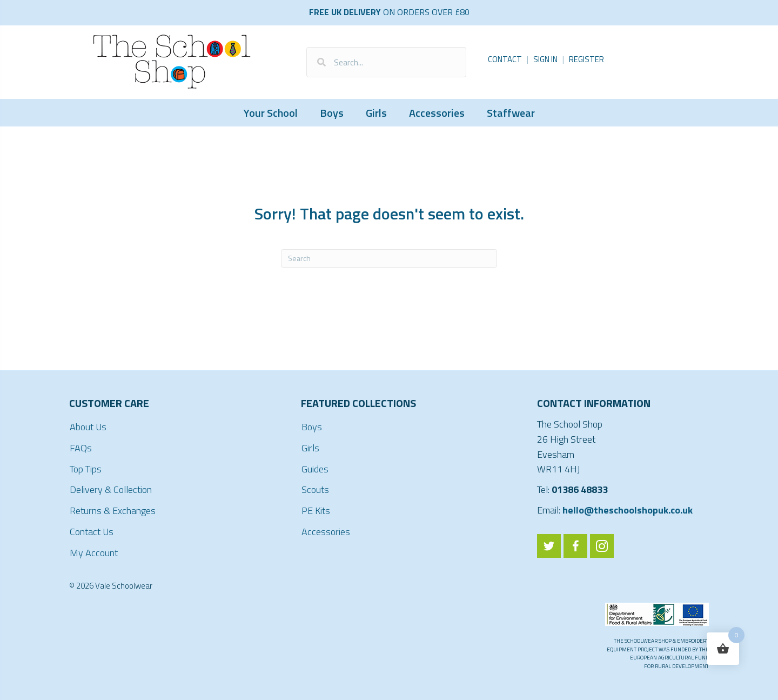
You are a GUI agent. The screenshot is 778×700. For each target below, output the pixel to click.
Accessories (437, 113)
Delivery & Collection (111, 489)
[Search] (389, 258)
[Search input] (387, 62)
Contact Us (92, 532)
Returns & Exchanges (113, 511)
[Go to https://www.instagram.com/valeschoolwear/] (602, 546)
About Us (88, 427)
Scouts (315, 489)
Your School (271, 113)
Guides (315, 469)
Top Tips (86, 469)
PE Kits (316, 511)
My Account (94, 553)
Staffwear (511, 113)
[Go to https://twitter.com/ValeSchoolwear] (549, 546)
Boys (332, 113)
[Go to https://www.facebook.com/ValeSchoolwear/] (575, 546)
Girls (376, 113)
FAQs (81, 448)
